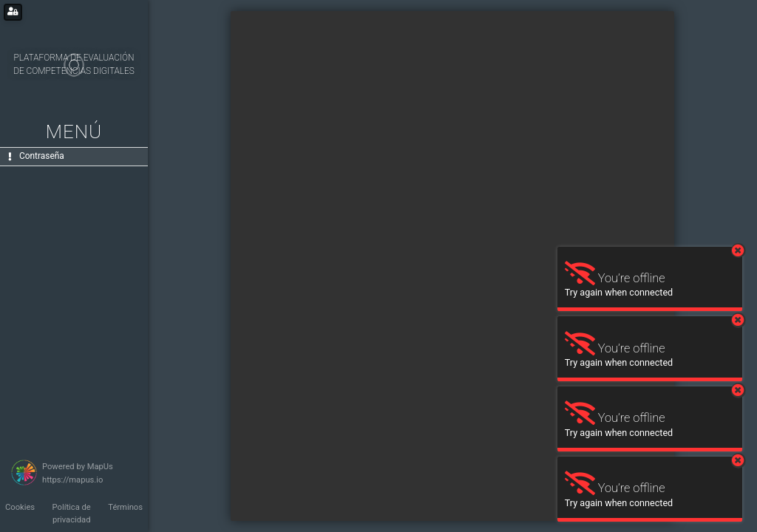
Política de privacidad (72, 514)
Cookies (20, 507)
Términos (125, 507)
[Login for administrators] (13, 12)
